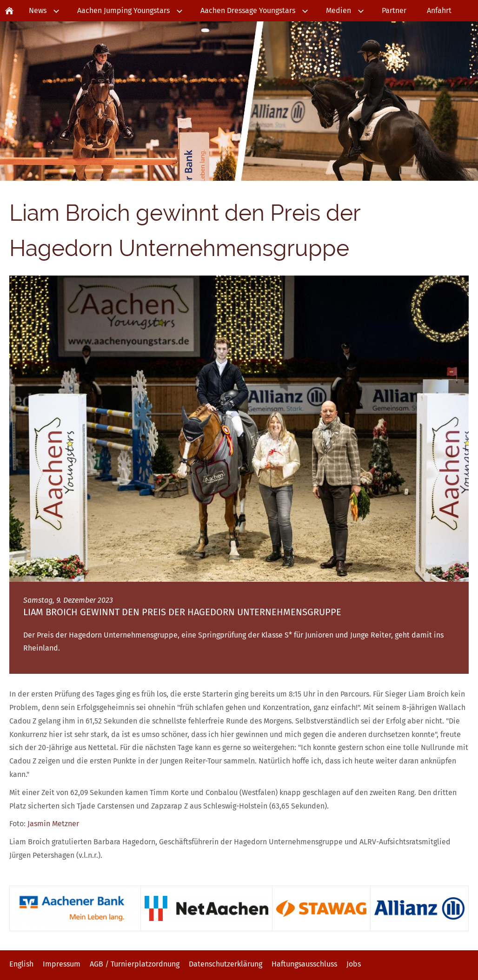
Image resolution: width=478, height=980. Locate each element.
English (21, 964)
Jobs (354, 964)
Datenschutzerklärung (226, 964)
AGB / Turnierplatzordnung (135, 964)
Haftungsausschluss (304, 964)
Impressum (62, 964)
